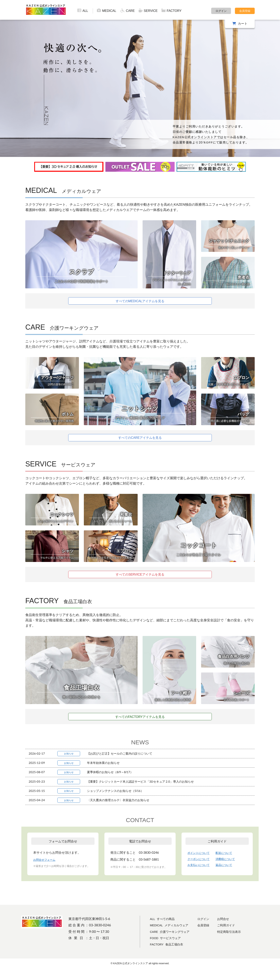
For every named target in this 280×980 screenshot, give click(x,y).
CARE (127, 10)
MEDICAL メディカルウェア (172, 936)
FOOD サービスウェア (167, 949)
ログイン (221, 11)
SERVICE (148, 10)
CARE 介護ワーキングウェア (172, 942)
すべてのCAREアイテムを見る (140, 439)
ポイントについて (200, 863)
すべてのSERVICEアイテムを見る (140, 577)
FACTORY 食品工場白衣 (169, 955)
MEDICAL (106, 10)
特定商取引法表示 (237, 942)
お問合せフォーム (46, 870)
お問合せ (231, 930)
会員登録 (245, 11)
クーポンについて (200, 869)
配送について (228, 863)
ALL (83, 10)
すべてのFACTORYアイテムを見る (140, 720)
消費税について (230, 869)
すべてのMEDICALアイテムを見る (140, 301)
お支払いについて (200, 875)
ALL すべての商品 (164, 930)
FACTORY (172, 10)
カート (243, 23)
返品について (228, 875)
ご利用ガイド (234, 936)
